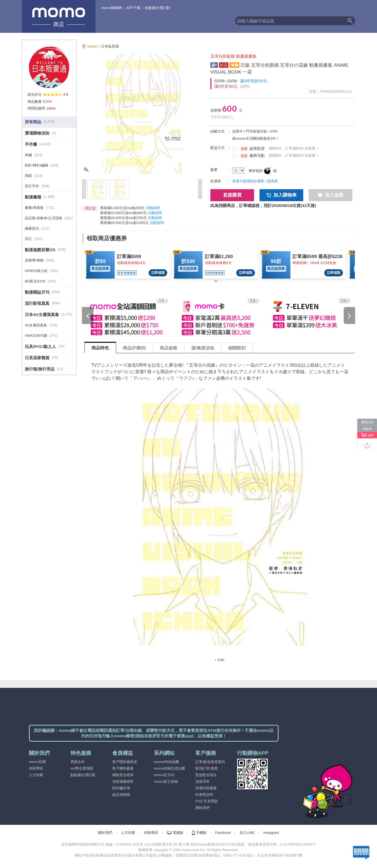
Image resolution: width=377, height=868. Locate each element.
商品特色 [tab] (100, 348)
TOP (221, 660)
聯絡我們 (202, 808)
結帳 (370, 435)
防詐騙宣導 (121, 788)
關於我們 (105, 833)
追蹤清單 (202, 781)
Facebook (223, 833)
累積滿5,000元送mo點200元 (122, 208)
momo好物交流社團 (169, 768)
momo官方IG (164, 775)
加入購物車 (282, 195)
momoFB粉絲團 (166, 762)
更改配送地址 (206, 775)
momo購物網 (111, 8)
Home (92, 46)
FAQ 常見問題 (207, 801)
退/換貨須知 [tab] (203, 348)
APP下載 (133, 8)
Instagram (271, 833)
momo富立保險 (166, 781)
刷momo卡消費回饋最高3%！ (256, 138)
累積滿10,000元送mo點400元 (123, 213)
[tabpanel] (220, 511)
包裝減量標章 (123, 781)
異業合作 (78, 762)
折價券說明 (204, 795)
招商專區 (36, 768)
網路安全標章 (123, 775)
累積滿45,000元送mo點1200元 (124, 223)
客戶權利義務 (123, 768)
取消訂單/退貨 (207, 768)
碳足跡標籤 (121, 795)
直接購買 (232, 195)
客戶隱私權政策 (125, 762)
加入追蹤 (331, 195)
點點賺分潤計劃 (157, 8)
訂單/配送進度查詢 (210, 762)
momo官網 (37, 762)
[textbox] (290, 21)
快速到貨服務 (206, 788)
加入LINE (247, 833)
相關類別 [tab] (237, 348)
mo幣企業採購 (82, 768)
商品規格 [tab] (169, 348)
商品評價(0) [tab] (134, 348)
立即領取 (158, 273)
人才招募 (36, 775)
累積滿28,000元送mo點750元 (123, 218)
